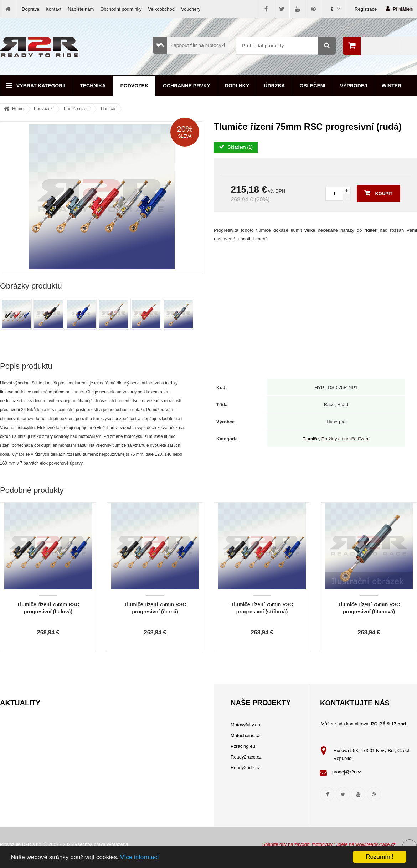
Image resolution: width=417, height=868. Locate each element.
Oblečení (312, 86)
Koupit (378, 193)
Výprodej (354, 86)
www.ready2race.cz (375, 844)
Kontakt (53, 9)
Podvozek (135, 86)
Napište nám (81, 9)
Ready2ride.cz (245, 768)
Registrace (366, 9)
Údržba (274, 86)
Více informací (140, 857)
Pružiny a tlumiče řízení (346, 439)
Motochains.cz (245, 736)
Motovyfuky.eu (245, 725)
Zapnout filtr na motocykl (189, 45)
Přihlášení (400, 9)
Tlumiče (108, 109)
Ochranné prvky (187, 86)
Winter (392, 86)
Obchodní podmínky (121, 9)
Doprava (30, 9)
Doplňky (237, 86)
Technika (93, 86)
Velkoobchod (161, 9)
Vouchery (191, 9)
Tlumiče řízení (76, 109)
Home (18, 109)
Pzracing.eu (243, 746)
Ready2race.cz (246, 757)
